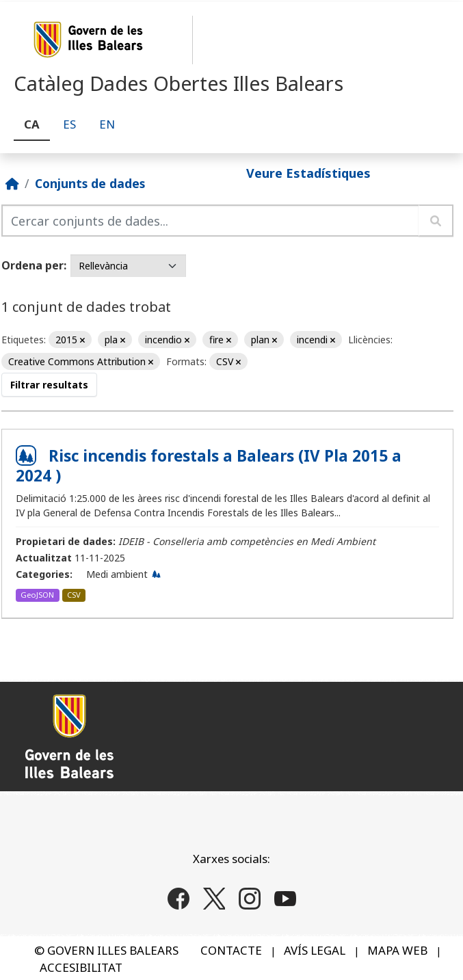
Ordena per (32, 265)
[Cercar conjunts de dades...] (210, 221)
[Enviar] (436, 221)
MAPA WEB (397, 950)
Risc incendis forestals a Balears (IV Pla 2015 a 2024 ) (209, 466)
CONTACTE (231, 950)
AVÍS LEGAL (315, 950)
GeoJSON (37, 595)
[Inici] (12, 183)
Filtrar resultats (49, 385)
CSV (74, 595)
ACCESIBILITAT (81, 967)
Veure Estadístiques (308, 173)
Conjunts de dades (90, 183)
